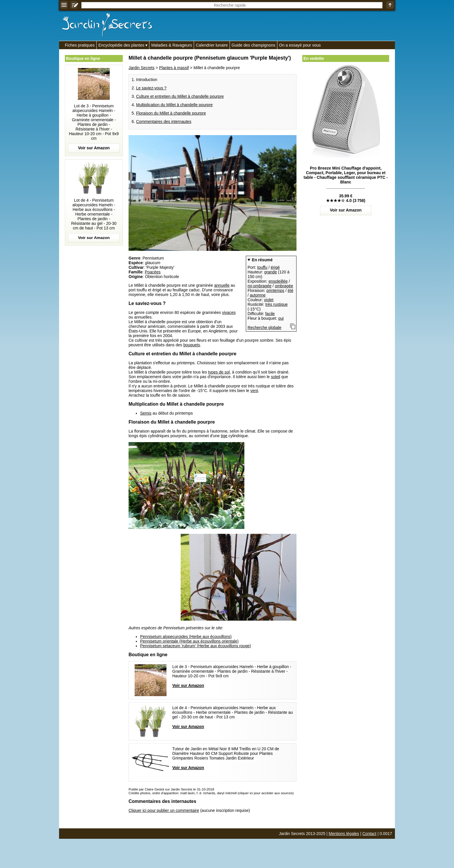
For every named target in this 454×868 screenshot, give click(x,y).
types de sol (219, 372)
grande (271, 272)
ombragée (284, 286)
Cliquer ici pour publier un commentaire (164, 810)
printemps (275, 290)
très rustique (276, 304)
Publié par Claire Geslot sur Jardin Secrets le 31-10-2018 (171, 789)
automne (258, 295)
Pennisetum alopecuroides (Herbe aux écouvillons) (186, 637)
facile (270, 314)
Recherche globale (264, 328)
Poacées (153, 272)
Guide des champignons (253, 45)
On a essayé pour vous (300, 45)
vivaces (229, 312)
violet (269, 300)
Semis (146, 413)
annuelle (222, 285)
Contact (369, 834)
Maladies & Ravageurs (172, 45)
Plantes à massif (174, 68)
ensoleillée (278, 281)
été (291, 290)
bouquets (192, 345)
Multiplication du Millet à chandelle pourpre (174, 105)
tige (224, 436)
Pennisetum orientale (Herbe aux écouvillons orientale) (189, 641)
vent (254, 391)
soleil (276, 377)
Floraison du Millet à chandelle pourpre (171, 113)
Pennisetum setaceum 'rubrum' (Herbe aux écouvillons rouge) (196, 646)
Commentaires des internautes (164, 122)
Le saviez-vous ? (151, 88)
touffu (262, 267)
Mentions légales (344, 834)
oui (281, 318)
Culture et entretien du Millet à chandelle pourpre (180, 96)
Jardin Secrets (141, 68)
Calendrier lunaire (212, 45)
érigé (275, 267)
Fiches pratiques (80, 45)
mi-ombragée (259, 286)
